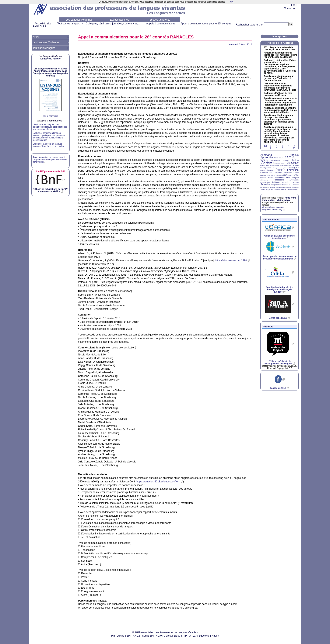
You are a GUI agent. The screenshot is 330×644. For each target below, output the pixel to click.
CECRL (264, 160)
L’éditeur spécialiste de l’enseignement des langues (278, 362)
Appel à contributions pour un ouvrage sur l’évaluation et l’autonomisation (279, 78)
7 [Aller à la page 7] (271, 148)
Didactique (293, 163)
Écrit (291, 165)
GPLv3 (193, 636)
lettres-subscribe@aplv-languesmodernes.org (273, 208)
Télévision (277, 190)
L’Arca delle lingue (278, 318)
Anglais (294, 155)
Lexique (273, 175)
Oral (288, 178)
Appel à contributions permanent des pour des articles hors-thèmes (50, 160)
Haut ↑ (215, 636)
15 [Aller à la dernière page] (294, 148)
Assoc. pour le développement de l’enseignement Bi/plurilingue (279, 258)
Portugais (296, 182)
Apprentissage (269, 157)
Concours (277, 163)
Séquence (295, 187)
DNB (268, 165)
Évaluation (271, 170)
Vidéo (296, 190)
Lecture (268, 175)
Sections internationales (278, 187)
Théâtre (283, 190)
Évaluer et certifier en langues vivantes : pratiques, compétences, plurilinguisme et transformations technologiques (49, 137)
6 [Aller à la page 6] (295, 146)
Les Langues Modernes (79, 20)
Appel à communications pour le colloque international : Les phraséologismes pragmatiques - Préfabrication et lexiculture (280, 102)
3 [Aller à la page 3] (277, 146)
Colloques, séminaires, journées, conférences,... (113, 24)
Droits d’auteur (275, 165)
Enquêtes (296, 165)
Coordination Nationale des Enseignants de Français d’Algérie (280, 290)
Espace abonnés (120, 20)
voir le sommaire (50, 116)
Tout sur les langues (68, 24)
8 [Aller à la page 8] (277, 148)
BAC (288, 157)
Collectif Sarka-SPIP (175, 636)
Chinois (286, 160)
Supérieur (270, 190)
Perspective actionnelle (286, 180)
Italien (296, 173)
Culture (283, 163)
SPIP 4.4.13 (133, 636)
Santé (291, 185)
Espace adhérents (160, 20)
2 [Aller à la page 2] (271, 146)
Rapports (285, 185)
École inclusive (284, 165)
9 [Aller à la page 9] (283, 148)
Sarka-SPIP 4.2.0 (152, 636)
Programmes (276, 185)
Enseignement (266, 168)
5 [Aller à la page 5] (289, 146)
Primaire (265, 185)
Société (263, 190)
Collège (266, 162)
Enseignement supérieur (280, 168)
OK (232, 2)
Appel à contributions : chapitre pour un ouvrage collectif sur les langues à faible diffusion (280, 110)
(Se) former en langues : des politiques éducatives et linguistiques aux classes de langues (50, 127)
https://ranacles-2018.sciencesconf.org (158, 482)
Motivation (271, 178)
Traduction (290, 190)
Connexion (290, 8)
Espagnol (294, 168)
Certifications (275, 160)
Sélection (289, 187)
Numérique (280, 178)
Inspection (279, 173)
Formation (293, 170)
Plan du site (118, 636)
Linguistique (279, 175)
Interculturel (288, 173)
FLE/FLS (281, 170)
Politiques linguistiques (282, 182)
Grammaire (264, 173)
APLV (36, 37)
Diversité (263, 165)
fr (294, 4)
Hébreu (272, 173)
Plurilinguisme (266, 182)
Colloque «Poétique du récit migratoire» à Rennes (278, 94)
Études (263, 170)
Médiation (263, 178)
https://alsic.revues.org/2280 (231, 261)
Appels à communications (161, 24)
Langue (263, 175)
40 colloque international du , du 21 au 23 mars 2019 (279, 49)
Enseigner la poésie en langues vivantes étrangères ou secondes (48, 145)
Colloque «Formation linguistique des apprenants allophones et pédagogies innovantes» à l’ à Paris (280, 87)
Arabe (281, 158)
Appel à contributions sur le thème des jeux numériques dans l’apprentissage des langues (281, 55)
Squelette (204, 636)
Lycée (296, 175)
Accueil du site (43, 24)
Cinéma (295, 160)
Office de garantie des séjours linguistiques (280, 237)
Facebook (278, 388)
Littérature (288, 175)
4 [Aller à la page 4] (283, 146)
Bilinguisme (295, 158)
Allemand (266, 155)
